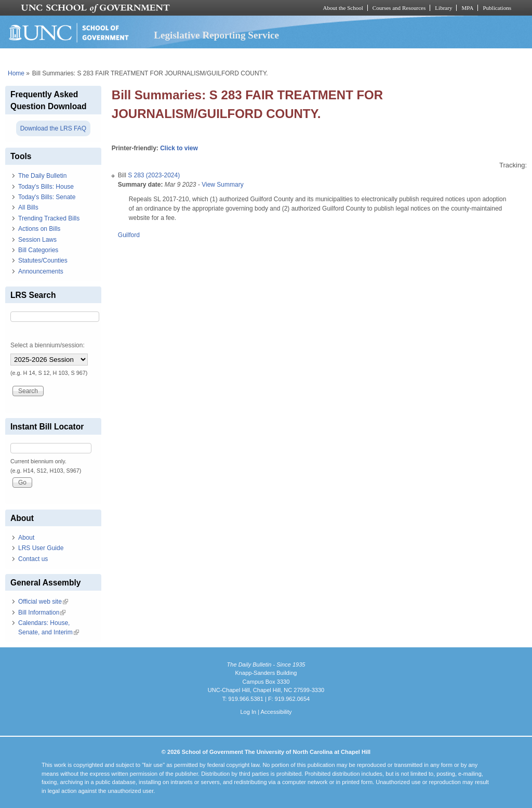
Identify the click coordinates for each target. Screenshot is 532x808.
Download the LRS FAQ (53, 128)
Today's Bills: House (46, 187)
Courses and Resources (399, 8)
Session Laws (37, 240)
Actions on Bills (39, 229)
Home (16, 73)
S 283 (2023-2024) (154, 175)
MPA (467, 8)
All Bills (28, 207)
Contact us (33, 559)
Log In (248, 712)
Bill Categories (38, 250)
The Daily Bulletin (42, 176)
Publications (497, 8)
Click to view (179, 148)
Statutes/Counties (43, 260)
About (26, 538)
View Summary (222, 185)
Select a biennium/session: (48, 345)
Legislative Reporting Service (216, 35)
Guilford (129, 235)
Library (443, 8)
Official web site (43, 602)
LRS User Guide (41, 548)
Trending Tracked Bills (49, 218)
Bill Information (42, 612)
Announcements (41, 271)
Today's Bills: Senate (47, 197)
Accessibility (276, 712)
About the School (343, 8)
